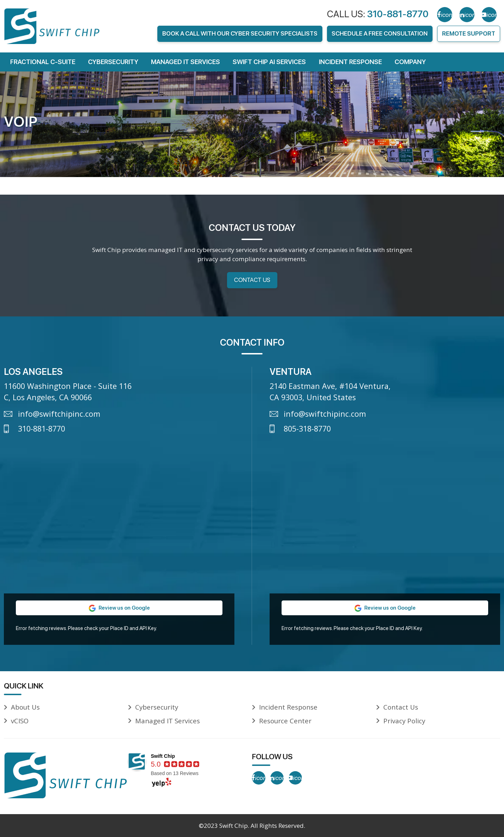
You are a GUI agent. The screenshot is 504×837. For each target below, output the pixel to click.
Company (410, 62)
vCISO (20, 721)
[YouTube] (489, 15)
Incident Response (350, 62)
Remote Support (469, 33)
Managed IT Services (185, 62)
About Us (25, 707)
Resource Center (285, 721)
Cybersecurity (113, 62)
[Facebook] (445, 15)
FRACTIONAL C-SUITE (43, 62)
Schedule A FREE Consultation (380, 33)
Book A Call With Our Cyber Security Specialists (240, 33)
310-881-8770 (398, 14)
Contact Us (252, 280)
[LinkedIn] (467, 15)
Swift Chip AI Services (269, 62)
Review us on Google (119, 608)
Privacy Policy (404, 721)
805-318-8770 (307, 429)
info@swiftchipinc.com (59, 414)
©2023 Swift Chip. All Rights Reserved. (252, 826)
